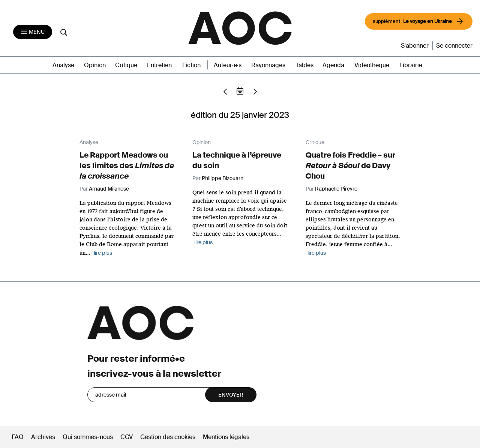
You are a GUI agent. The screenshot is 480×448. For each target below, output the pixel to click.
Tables (304, 65)
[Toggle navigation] (33, 32)
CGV (127, 437)
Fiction (191, 65)
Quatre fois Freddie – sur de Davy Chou (350, 165)
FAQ (18, 437)
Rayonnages (268, 65)
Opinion (95, 65)
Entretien (159, 65)
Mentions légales (226, 437)
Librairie (411, 65)
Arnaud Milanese (109, 189)
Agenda (333, 65)
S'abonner (415, 46)
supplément (419, 21)
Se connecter (454, 46)
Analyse (63, 65)
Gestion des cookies (169, 437)
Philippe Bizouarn (223, 178)
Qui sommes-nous (88, 437)
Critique (126, 65)
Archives (43, 437)
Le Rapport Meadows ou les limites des (127, 165)
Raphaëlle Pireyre (336, 189)
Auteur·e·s (228, 65)
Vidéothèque (372, 65)
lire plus (103, 253)
